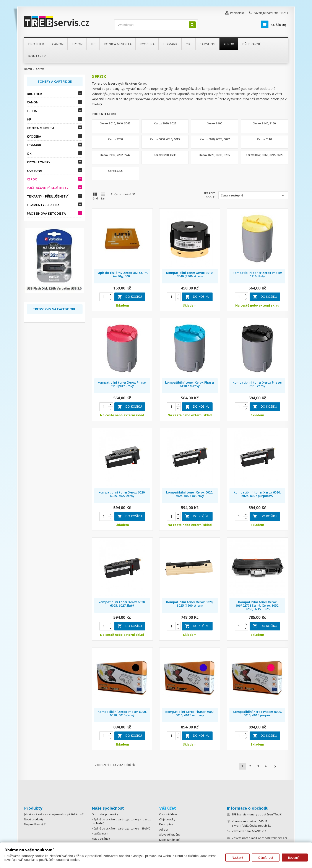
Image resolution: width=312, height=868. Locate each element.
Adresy (164, 829)
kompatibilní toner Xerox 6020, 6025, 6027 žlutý (122, 604)
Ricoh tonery (39, 162)
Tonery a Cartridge (55, 81)
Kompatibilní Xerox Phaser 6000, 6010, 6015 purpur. (257, 713)
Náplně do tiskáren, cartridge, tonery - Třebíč (121, 828)
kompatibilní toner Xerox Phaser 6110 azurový (190, 384)
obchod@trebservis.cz (273, 838)
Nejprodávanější (35, 824)
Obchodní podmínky (105, 814)
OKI (30, 153)
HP (29, 119)
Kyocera (34, 136)
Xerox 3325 (115, 171)
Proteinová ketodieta (46, 213)
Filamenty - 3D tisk (43, 205)
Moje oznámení (169, 840)
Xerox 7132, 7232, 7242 (115, 155)
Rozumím (295, 858)
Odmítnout (266, 858)
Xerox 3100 (215, 123)
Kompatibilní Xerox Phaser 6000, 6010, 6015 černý (122, 713)
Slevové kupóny (170, 834)
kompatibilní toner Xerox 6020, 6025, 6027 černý (122, 494)
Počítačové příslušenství (48, 188)
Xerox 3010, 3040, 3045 (115, 123)
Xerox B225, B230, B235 (215, 155)
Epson (32, 111)
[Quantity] (104, 297)
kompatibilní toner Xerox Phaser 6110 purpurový (122, 384)
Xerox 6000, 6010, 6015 (165, 139)
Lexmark (34, 145)
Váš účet (168, 808)
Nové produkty (34, 819)
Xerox (32, 179)
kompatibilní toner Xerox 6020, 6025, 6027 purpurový (257, 494)
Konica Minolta (41, 128)
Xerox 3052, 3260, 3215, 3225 (264, 155)
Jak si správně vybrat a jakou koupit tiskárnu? (54, 814)
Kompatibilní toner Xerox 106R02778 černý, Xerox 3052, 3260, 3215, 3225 (257, 605)
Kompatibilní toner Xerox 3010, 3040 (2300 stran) (190, 274)
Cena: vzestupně (253, 195)
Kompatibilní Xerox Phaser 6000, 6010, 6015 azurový (190, 713)
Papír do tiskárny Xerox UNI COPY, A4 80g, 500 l (122, 274)
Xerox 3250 (115, 139)
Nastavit (237, 858)
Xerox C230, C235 (165, 155)
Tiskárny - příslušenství (48, 196)
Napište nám (100, 833)
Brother (34, 94)
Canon (33, 102)
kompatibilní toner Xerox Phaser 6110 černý (257, 384)
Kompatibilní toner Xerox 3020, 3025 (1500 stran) (190, 604)
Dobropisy (166, 824)
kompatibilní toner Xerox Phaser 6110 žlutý (257, 274)
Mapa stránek (101, 839)
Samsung (35, 170)
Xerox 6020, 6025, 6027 (215, 139)
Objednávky (167, 819)
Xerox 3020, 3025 (165, 123)
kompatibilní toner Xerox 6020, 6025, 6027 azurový (190, 494)
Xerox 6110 (264, 139)
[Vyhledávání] (156, 25)
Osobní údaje (168, 814)
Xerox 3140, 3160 (264, 123)
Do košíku (130, 297)
